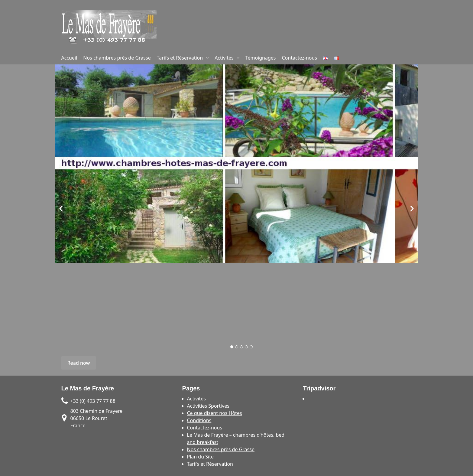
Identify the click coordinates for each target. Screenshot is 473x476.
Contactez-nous (300, 58)
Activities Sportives (208, 406)
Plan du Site (200, 457)
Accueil (69, 58)
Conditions (199, 420)
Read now (79, 363)
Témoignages (261, 58)
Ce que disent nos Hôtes (215, 413)
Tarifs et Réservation (180, 58)
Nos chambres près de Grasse (117, 58)
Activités (224, 58)
